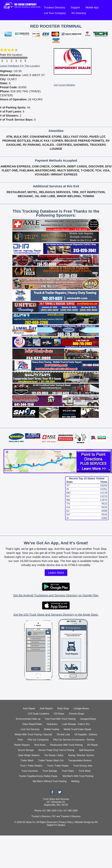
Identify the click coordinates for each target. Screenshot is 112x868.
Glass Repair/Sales (32, 724)
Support (75, 8)
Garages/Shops (88, 719)
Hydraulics (52, 724)
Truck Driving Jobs (83, 766)
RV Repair (93, 745)
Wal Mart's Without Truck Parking (50, 781)
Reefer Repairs (22, 745)
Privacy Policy (66, 822)
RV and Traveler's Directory (67, 816)
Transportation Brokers (80, 760)
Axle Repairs (46, 708)
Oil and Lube (63, 734)
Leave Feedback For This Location (20, 66)
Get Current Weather (64, 85)
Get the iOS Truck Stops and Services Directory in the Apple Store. (56, 615)
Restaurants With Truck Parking (66, 745)
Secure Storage (26, 750)
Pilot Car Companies (38, 740)
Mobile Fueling (52, 729)
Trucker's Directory (41, 816)
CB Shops (59, 714)
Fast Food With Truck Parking (60, 719)
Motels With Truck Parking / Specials (34, 734)
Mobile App (92, 8)
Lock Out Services (30, 729)
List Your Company (55, 13)
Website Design (83, 822)
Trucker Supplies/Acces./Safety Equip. (38, 776)
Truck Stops (68, 771)
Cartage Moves (81, 708)
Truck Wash (85, 771)
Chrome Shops (76, 714)
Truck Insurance (30, 771)
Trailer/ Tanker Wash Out (51, 760)
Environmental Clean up (28, 719)
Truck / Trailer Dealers (31, 766)
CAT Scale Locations (38, 714)
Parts (20, 740)
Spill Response (87, 750)
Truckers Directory (54, 8)
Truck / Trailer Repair (58, 766)
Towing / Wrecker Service (81, 755)
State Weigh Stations (29, 755)
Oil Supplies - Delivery (86, 734)
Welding (75, 781)
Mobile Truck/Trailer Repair (77, 729)
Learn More (56, 573)
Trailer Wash (27, 760)
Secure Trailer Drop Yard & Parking (56, 750)
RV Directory (79, 13)
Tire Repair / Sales (54, 755)
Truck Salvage (50, 771)
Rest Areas (40, 745)
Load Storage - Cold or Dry (76, 724)
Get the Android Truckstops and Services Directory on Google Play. (56, 595)
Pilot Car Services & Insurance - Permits (74, 740)
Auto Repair (29, 708)
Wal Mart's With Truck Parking (78, 776)
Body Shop (63, 708)
